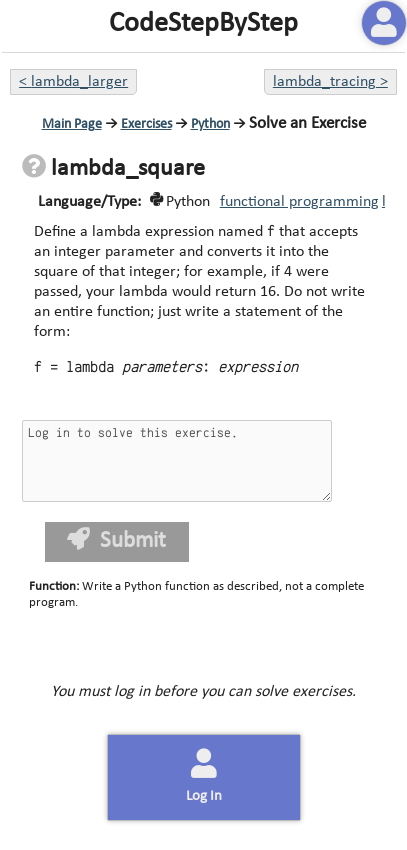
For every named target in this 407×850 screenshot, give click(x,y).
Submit (116, 540)
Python (210, 124)
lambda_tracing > (330, 82)
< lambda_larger (73, 82)
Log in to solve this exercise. (177, 461)
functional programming (299, 202)
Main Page (72, 124)
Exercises (146, 124)
